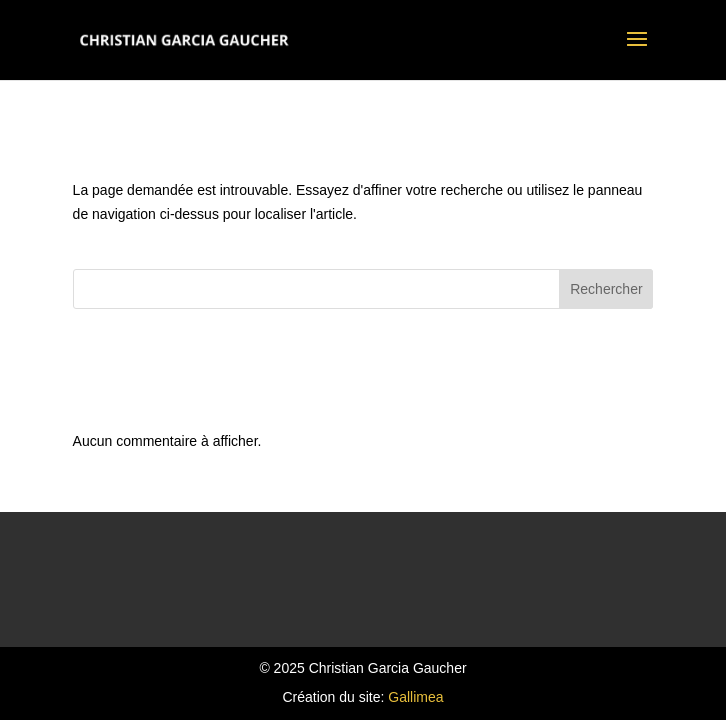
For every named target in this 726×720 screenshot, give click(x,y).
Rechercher (606, 289)
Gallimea (415, 697)
